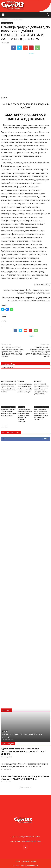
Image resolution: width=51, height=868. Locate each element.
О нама (17, 862)
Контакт (34, 862)
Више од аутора (8, 367)
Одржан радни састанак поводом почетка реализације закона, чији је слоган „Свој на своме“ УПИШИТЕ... (24, 751)
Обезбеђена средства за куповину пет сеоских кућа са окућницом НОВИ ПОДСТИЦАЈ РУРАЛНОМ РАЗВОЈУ (9, 388)
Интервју (38, 381)
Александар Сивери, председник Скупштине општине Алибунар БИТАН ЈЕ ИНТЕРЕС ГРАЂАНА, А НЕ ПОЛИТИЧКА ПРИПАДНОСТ (25, 416)
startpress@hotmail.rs (33, 841)
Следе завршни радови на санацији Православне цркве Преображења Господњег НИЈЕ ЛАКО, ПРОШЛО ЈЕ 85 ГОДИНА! (12, 352)
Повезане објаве (9, 364)
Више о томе (25, 787)
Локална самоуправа (7, 23)
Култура (21, 381)
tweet (32, 54)
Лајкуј (46, 439)
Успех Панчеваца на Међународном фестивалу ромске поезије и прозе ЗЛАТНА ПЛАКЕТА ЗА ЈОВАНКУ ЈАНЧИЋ (38, 352)
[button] (48, 15)
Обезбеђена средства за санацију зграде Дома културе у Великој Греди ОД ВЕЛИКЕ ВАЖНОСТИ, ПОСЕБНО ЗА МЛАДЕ (25, 388)
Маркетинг (25, 862)
